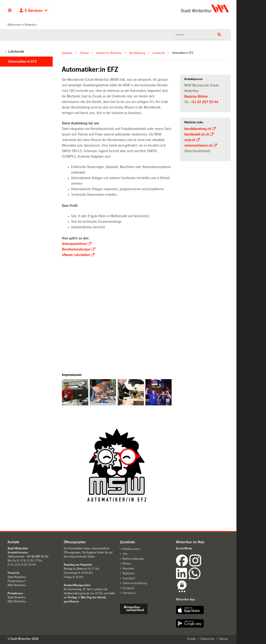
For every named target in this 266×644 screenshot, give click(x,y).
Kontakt (192, 639)
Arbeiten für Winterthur (109, 53)
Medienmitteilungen (133, 559)
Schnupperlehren (74, 244)
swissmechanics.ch (198, 145)
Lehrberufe (159, 53)
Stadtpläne (128, 573)
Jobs (125, 554)
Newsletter (128, 568)
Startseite (67, 53)
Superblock (129, 578)
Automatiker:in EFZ (22, 62)
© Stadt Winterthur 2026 (23, 639)
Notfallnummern (132, 549)
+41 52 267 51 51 (37, 556)
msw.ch (190, 140)
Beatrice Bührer (196, 96)
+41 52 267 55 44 (204, 102)
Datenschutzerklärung (135, 583)
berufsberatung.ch (198, 129)
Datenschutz (207, 639)
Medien (127, 563)
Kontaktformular (18, 552)
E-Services (34, 11)
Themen (84, 53)
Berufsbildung (137, 53)
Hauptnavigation (10, 11)
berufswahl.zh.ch (197, 134)
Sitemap (223, 639)
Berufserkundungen (76, 249)
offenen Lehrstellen (76, 255)
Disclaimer (128, 588)
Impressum (129, 593)
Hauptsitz (13, 573)
